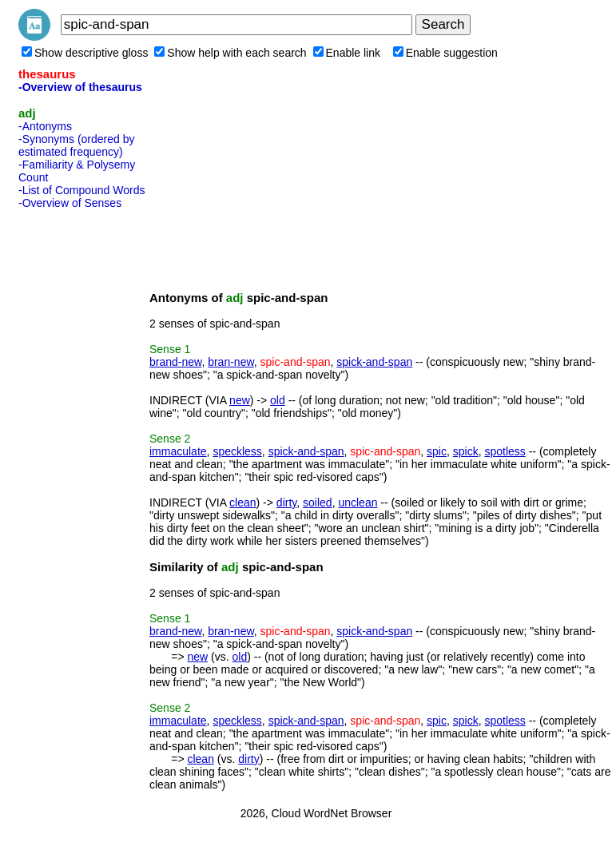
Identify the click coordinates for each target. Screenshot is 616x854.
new (240, 400)
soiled (318, 502)
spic (437, 451)
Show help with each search (230, 53)
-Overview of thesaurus (80, 87)
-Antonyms (45, 126)
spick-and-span (374, 362)
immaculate (178, 451)
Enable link (347, 53)
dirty (286, 502)
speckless (237, 451)
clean (242, 502)
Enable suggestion (445, 53)
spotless (505, 451)
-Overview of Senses (70, 203)
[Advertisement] (82, 455)
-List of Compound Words (81, 190)
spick (466, 451)
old (278, 400)
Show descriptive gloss (85, 53)
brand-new (175, 362)
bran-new (231, 362)
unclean (358, 502)
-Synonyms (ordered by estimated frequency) (77, 145)
